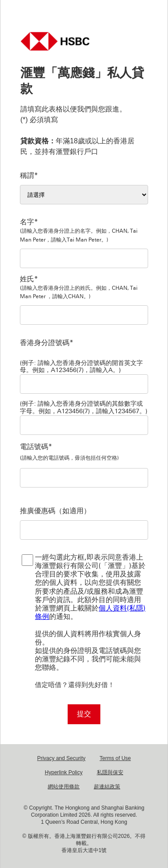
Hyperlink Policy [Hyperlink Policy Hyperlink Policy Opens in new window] (63, 772)
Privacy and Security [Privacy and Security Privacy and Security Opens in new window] (61, 758)
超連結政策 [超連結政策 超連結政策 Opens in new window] (107, 787)
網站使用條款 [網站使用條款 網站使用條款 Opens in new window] (64, 787)
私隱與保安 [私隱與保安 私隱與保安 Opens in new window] (110, 772)
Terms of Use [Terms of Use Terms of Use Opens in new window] (115, 758)
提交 (84, 714)
